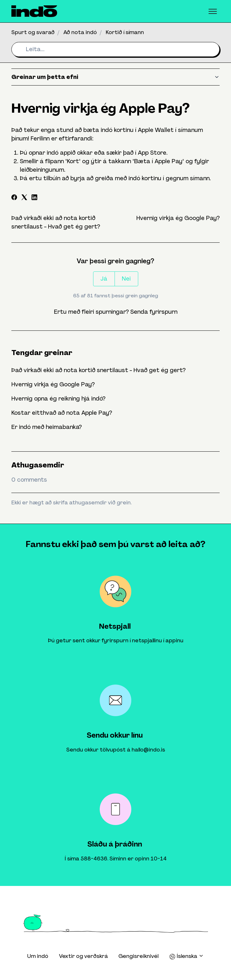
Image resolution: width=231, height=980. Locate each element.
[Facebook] (14, 198)
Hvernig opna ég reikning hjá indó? (58, 399)
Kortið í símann (125, 32)
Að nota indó (80, 32)
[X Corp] (24, 198)
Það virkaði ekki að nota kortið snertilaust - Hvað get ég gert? (98, 370)
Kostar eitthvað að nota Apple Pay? (62, 413)
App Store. (153, 153)
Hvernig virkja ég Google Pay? (178, 218)
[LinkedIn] (34, 198)
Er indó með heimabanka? (47, 427)
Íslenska (187, 956)
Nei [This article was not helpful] (126, 279)
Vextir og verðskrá (83, 956)
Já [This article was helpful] (104, 279)
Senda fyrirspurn (154, 312)
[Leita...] (115, 49)
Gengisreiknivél (138, 956)
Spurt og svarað (33, 32)
